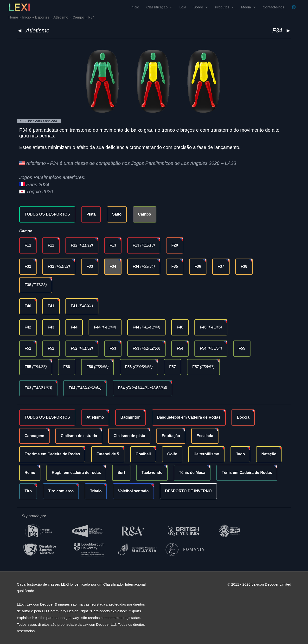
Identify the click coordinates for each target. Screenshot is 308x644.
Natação (269, 454)
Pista (91, 214)
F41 (51, 306)
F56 (67, 367)
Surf (121, 473)
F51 (28, 348)
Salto (117, 214)
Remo (30, 473)
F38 (244, 266)
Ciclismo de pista (129, 436)
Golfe (172, 454)
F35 (175, 266)
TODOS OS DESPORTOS (47, 214)
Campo (145, 214)
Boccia (243, 417)
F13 (113, 245)
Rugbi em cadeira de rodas (76, 473)
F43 (51, 327)
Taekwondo (152, 473)
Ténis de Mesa (192, 473)
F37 (221, 266)
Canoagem (34, 436)
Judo (240, 454)
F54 (180, 348)
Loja (183, 7)
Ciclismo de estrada (79, 436)
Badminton (131, 417)
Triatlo (96, 491)
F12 (51, 245)
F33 (90, 266)
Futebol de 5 (108, 454)
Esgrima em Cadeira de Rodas (52, 454)
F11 (28, 245)
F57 (173, 367)
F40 (28, 306)
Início (135, 7)
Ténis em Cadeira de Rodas (247, 473)
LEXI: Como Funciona (42, 121)
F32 (28, 266)
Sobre (198, 7)
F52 (51, 348)
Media (246, 7)
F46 (180, 327)
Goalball (143, 454)
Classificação (157, 7)
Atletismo (38, 30)
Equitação (171, 436)
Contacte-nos (273, 7)
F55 (242, 348)
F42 (28, 327)
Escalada (205, 436)
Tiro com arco (61, 491)
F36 (198, 266)
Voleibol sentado (133, 491)
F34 (113, 266)
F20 (175, 245)
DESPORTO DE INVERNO (188, 491)
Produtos (222, 7)
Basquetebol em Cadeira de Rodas (189, 417)
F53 (113, 348)
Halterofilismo (206, 454)
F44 (74, 327)
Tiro (28, 491)
